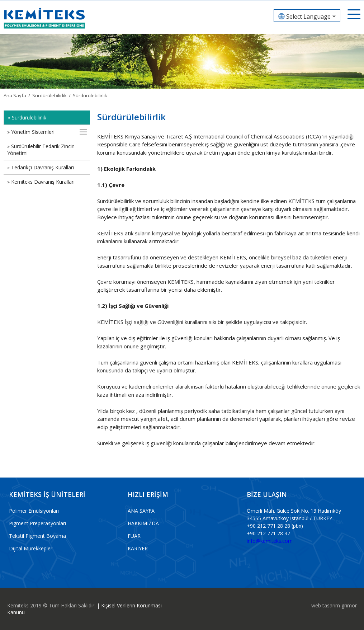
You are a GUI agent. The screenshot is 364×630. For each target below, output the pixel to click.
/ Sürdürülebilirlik (46, 95)
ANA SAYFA (141, 511)
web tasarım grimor (334, 605)
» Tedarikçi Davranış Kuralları (41, 167)
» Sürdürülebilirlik (27, 117)
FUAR (134, 536)
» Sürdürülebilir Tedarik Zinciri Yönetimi (41, 150)
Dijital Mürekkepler (31, 548)
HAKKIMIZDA (143, 523)
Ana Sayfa (15, 95)
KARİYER (138, 548)
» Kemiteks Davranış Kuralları (41, 182)
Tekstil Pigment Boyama (37, 536)
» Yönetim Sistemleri (31, 132)
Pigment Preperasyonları (37, 523)
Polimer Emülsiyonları (34, 511)
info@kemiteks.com (270, 541)
